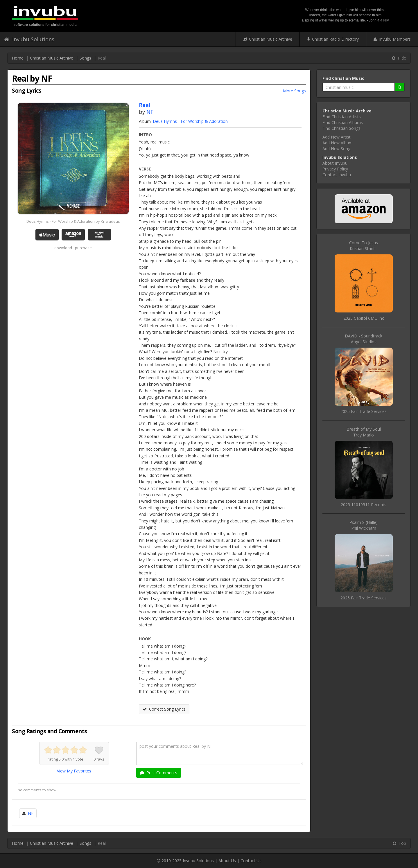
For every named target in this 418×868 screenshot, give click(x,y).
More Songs (294, 91)
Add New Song (336, 149)
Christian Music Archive (268, 39)
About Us (227, 861)
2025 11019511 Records (364, 505)
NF (150, 112)
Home (18, 58)
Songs (85, 58)
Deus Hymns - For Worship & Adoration (190, 121)
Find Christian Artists (342, 117)
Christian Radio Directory (333, 39)
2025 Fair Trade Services (364, 411)
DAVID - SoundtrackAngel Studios (364, 339)
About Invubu (335, 163)
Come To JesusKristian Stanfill (364, 246)
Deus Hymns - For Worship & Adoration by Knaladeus (73, 221)
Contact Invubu (337, 175)
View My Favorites (74, 771)
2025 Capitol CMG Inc (364, 318)
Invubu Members (392, 39)
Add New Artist (337, 137)
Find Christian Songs (341, 128)
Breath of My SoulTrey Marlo (364, 432)
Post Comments (159, 773)
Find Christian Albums (343, 122)
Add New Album (338, 143)
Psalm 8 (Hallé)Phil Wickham (364, 525)
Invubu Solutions (29, 39)
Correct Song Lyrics (164, 709)
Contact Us (251, 861)
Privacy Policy (335, 169)
